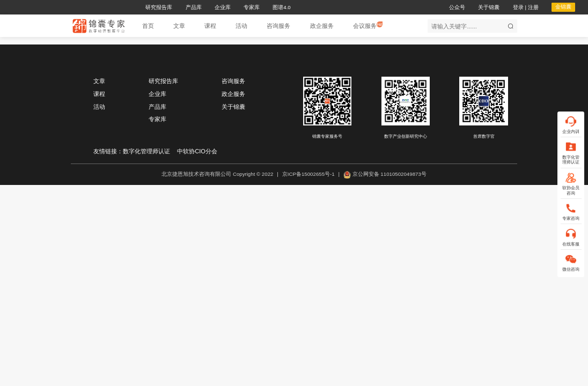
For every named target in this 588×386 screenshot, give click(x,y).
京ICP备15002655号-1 (308, 174)
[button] (179, 26)
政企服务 (233, 94)
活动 (99, 107)
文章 (99, 81)
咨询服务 (233, 81)
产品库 (157, 107)
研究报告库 (163, 81)
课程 (99, 94)
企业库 (157, 94)
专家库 (157, 119)
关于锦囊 (233, 107)
